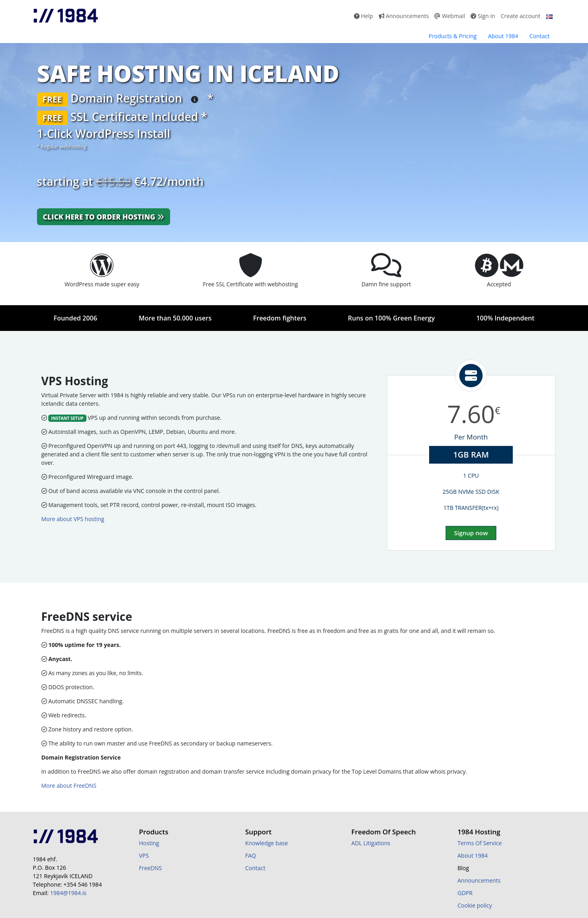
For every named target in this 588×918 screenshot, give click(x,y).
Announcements (404, 16)
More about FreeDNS (69, 786)
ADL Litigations (371, 843)
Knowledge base (267, 843)
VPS (144, 855)
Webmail (450, 16)
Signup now (471, 533)
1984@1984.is (68, 893)
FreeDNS (151, 868)
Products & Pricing (452, 36)
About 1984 (503, 36)
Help (364, 16)
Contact (539, 36)
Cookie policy (475, 905)
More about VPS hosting (73, 519)
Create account (520, 16)
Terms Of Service (480, 843)
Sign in (483, 16)
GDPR (465, 893)
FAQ (251, 855)
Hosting (149, 843)
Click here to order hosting (104, 217)
